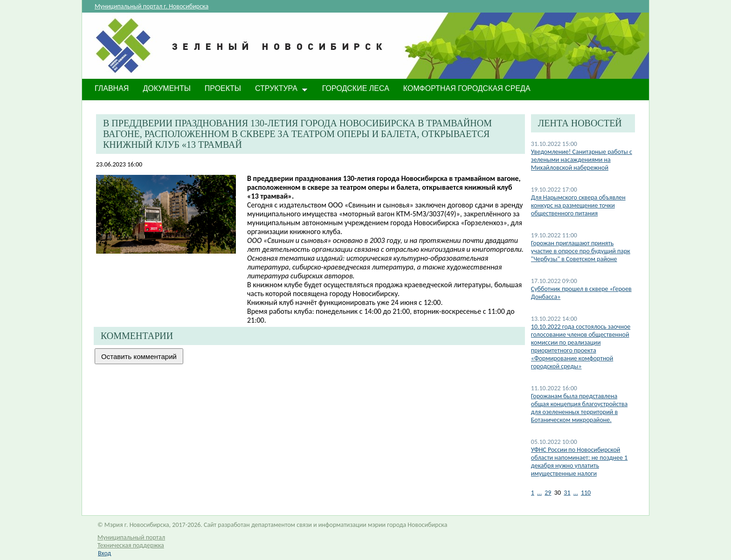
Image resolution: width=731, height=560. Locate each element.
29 (548, 493)
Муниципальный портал (131, 537)
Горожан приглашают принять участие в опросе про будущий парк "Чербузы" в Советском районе (581, 251)
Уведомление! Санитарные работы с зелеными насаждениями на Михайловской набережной (582, 160)
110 (586, 493)
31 (567, 493)
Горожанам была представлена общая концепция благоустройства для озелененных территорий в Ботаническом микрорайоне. (579, 408)
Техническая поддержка (131, 545)
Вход (104, 553)
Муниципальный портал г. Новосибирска (152, 6)
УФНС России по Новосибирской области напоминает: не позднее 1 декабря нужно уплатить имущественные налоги (579, 462)
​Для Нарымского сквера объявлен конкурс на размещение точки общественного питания (578, 205)
